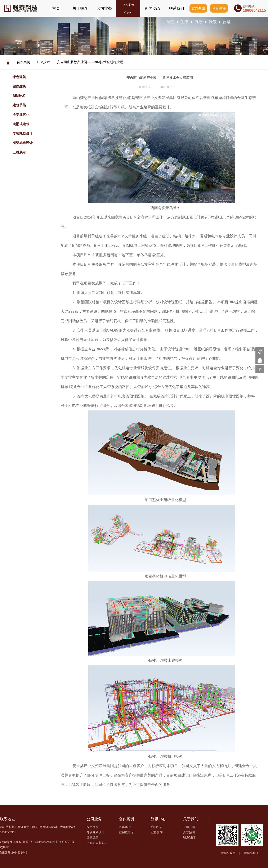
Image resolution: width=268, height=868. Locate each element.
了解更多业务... (97, 843)
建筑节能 (19, 105)
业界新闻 (157, 832)
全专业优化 (21, 115)
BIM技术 (44, 62)
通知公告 (157, 827)
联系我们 (177, 8)
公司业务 (104, 8)
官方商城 (198, 8)
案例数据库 (126, 832)
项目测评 (219, 8)
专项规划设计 (23, 133)
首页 (56, 8)
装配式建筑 (21, 124)
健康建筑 (19, 86)
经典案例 (125, 827)
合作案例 (128, 5)
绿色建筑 (19, 77)
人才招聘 (189, 832)
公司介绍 (189, 827)
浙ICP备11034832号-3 (14, 853)
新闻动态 (152, 8)
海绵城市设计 (23, 143)
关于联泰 (80, 8)
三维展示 (19, 152)
